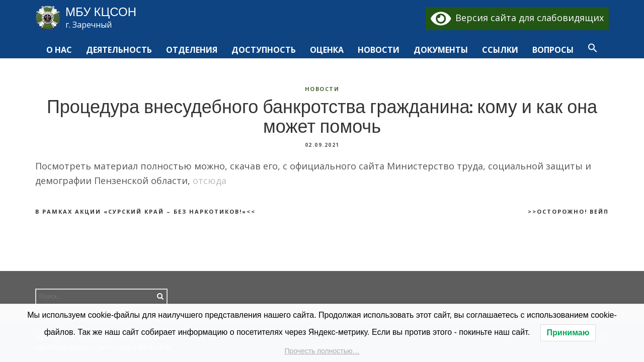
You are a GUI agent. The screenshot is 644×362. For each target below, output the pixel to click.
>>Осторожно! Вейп (568, 211)
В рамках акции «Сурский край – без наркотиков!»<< (145, 211)
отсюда (210, 180)
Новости (322, 89)
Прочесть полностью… (322, 351)
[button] (593, 51)
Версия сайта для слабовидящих (517, 18)
